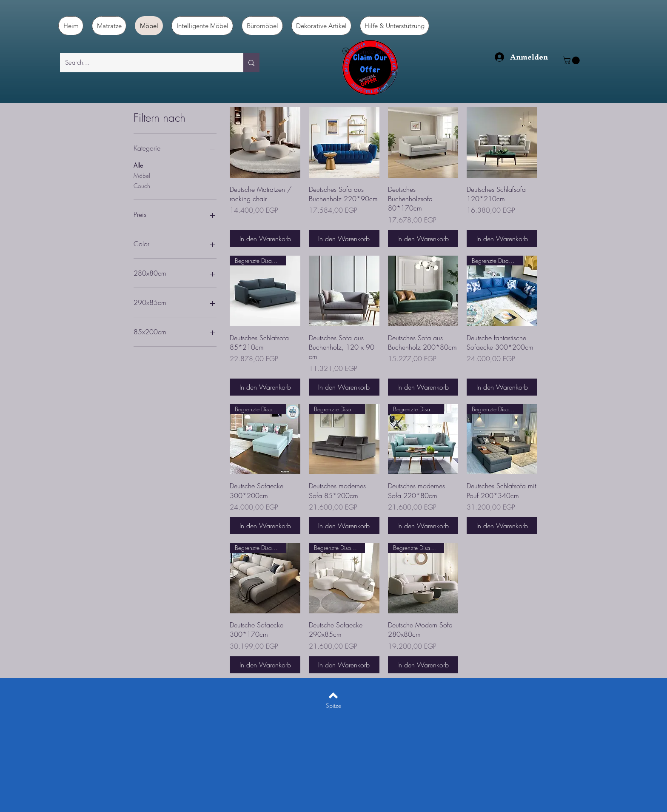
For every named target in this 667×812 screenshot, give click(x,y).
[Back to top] (333, 695)
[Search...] (145, 63)
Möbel (142, 175)
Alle (138, 165)
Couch (142, 185)
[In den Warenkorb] (265, 239)
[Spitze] (333, 706)
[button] (572, 60)
